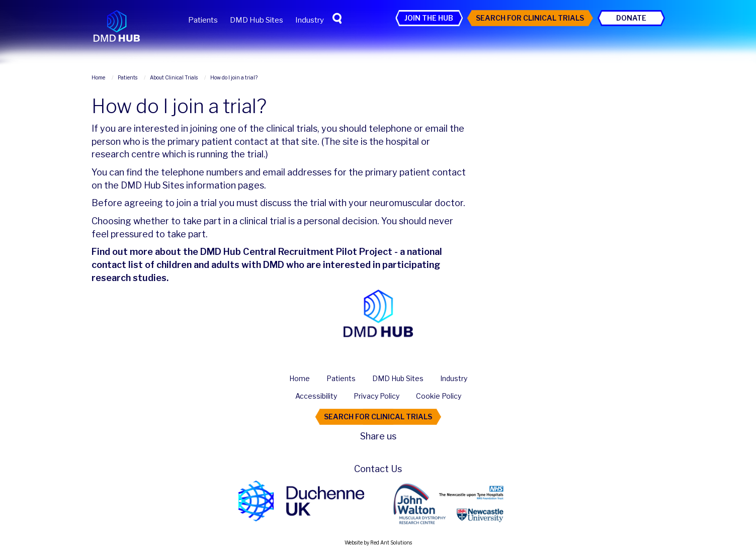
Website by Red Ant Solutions (378, 542)
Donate (631, 18)
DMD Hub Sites (257, 20)
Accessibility (316, 396)
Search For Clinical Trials (530, 18)
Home (300, 378)
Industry (310, 20)
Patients (203, 20)
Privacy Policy (376, 396)
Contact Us (378, 469)
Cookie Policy (439, 396)
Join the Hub (429, 18)
